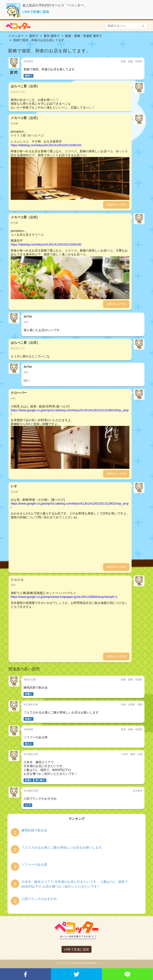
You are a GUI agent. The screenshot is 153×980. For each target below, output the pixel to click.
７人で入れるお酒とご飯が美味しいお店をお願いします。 (63, 847)
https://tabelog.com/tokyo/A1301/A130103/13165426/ (46, 244)
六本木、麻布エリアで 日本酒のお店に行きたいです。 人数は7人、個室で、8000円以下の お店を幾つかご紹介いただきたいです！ (76, 884)
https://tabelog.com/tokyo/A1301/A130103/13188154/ (46, 145)
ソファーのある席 (34, 865)
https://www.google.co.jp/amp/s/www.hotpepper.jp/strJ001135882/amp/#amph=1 (64, 597)
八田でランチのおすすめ (39, 899)
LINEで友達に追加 (36, 12)
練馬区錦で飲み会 (34, 830)
